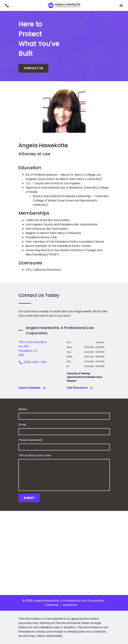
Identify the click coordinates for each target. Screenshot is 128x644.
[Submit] (29, 498)
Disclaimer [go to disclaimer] (70, 605)
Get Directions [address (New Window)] (80, 388)
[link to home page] (64, 5)
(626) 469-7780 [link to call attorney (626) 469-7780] (32, 362)
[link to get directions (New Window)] (40, 349)
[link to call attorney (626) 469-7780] (7, 5)
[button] (121, 5)
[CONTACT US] (33, 68)
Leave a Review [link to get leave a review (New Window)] (32, 388)
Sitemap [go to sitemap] (52, 605)
